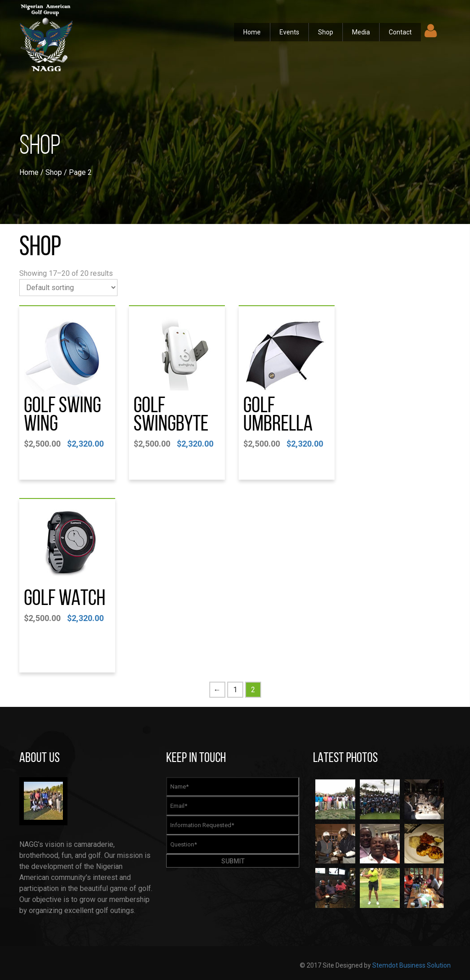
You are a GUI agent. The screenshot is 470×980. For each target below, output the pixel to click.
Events (289, 32)
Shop (326, 32)
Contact (400, 32)
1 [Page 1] (235, 690)
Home (252, 32)
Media (361, 32)
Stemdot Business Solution (411, 965)
